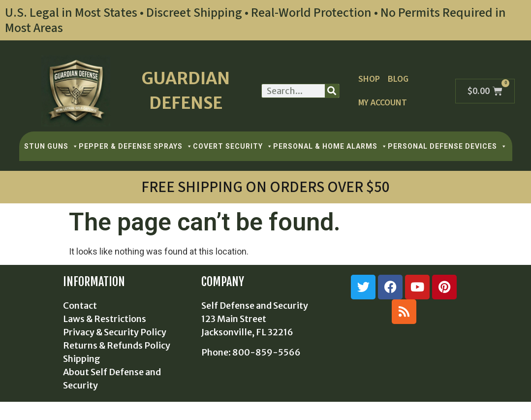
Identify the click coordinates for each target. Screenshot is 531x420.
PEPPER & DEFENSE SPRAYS (136, 146)
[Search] (332, 91)
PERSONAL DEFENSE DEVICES (448, 146)
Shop (369, 79)
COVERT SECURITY (233, 146)
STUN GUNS (51, 146)
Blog (398, 79)
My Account (383, 103)
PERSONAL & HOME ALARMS (330, 146)
